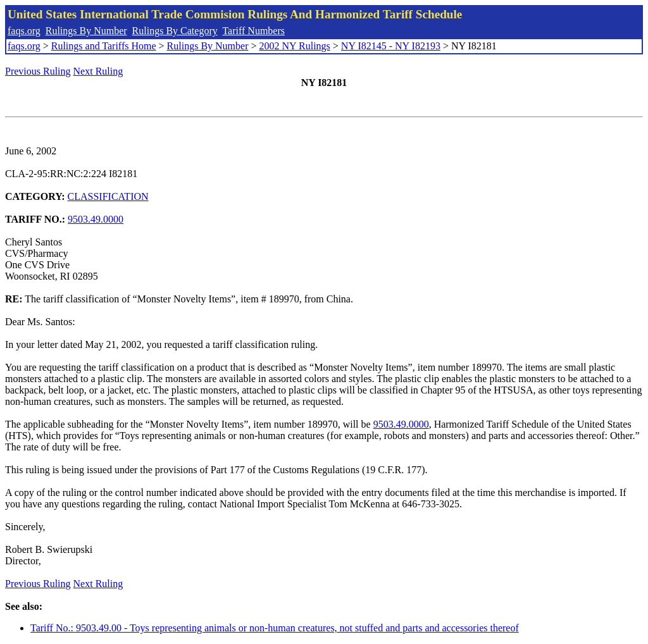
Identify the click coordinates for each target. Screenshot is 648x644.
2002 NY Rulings (295, 46)
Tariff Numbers (253, 31)
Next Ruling (98, 71)
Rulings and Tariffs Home (104, 46)
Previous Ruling (38, 71)
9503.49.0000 (96, 219)
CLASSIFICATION (108, 196)
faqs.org (24, 31)
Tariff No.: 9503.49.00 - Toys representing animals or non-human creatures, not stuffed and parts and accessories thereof (275, 628)
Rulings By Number (86, 31)
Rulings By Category (175, 31)
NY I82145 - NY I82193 (391, 46)
